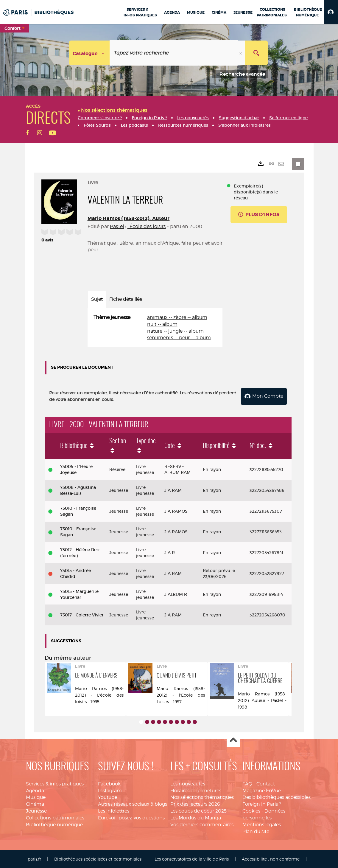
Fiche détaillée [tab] (126, 299)
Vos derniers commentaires (202, 824)
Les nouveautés (188, 783)
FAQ (247, 783)
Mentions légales (262, 824)
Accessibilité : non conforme (271, 859)
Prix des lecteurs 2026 (195, 803)
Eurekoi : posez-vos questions (131, 817)
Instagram (110, 790)
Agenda (35, 790)
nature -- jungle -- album (175, 331)
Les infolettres (114, 810)
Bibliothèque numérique (54, 824)
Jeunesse (36, 810)
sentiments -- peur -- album (179, 338)
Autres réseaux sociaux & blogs (133, 803)
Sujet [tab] (97, 299)
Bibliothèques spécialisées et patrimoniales (98, 859)
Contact (266, 783)
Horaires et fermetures (196, 790)
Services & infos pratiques (55, 783)
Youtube (108, 797)
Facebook (109, 783)
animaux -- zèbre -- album (177, 317)
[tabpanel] (155, 328)
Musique (36, 797)
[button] (331, 12)
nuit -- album (162, 324)
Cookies (251, 810)
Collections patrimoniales (55, 817)
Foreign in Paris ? (262, 803)
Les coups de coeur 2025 (198, 810)
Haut (233, 740)
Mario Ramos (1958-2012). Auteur (129, 218)
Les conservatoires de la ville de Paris (192, 859)
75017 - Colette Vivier (82, 614)
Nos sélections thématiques (202, 797)
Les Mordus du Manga (196, 817)
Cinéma (35, 803)
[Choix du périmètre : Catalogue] (89, 53)
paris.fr (34, 859)
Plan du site (256, 831)
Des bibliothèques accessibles (277, 797)
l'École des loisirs (147, 226)
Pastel (117, 226)
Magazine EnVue (262, 790)
